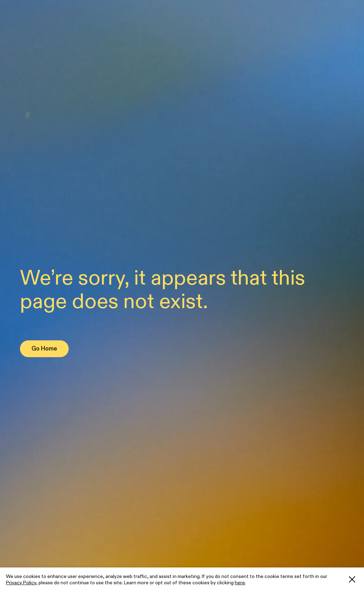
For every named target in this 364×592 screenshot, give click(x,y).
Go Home (44, 349)
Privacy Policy (21, 583)
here (240, 583)
